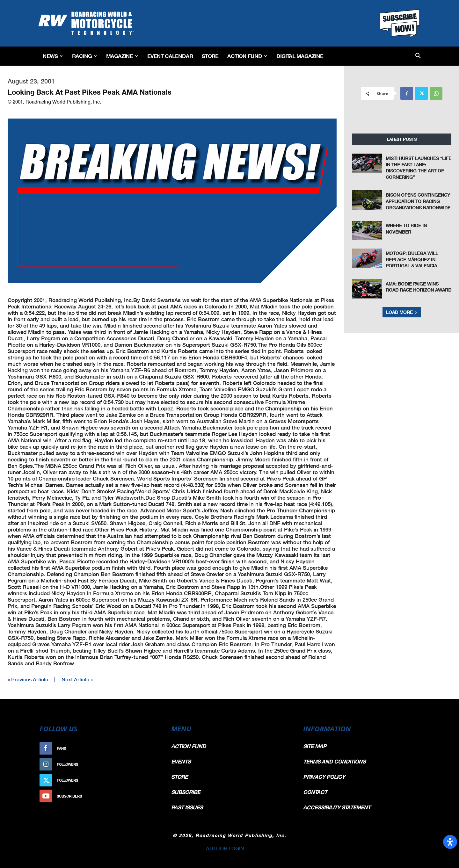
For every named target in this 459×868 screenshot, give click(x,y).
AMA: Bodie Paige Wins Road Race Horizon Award (419, 287)
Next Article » (77, 679)
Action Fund (247, 56)
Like (152, 748)
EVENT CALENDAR (170, 56)
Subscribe (146, 796)
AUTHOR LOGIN (225, 848)
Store (210, 56)
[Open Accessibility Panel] (450, 842)
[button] (418, 56)
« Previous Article (28, 679)
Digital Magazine (300, 56)
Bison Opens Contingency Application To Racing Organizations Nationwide (418, 201)
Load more (402, 312)
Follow (149, 764)
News (53, 56)
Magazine (122, 56)
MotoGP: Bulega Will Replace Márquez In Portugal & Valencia (412, 259)
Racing (84, 56)
